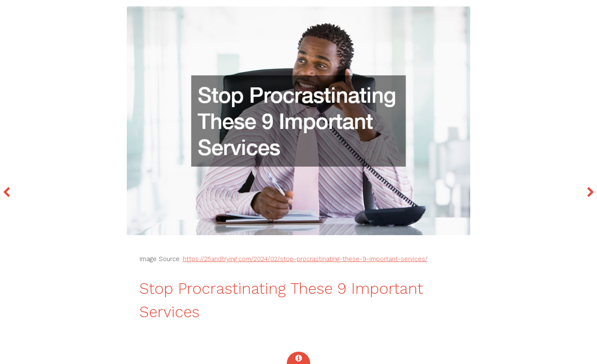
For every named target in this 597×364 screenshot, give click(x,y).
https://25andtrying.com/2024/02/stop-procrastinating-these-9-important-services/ (305, 259)
